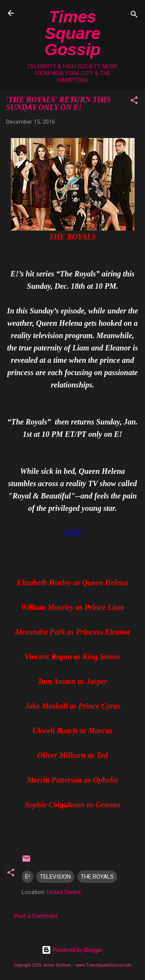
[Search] (134, 16)
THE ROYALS (97, 877)
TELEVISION (55, 877)
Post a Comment (36, 916)
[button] (134, 102)
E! (27, 877)
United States (64, 892)
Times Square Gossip (72, 33)
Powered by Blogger (72, 950)
